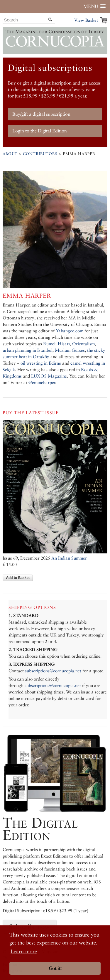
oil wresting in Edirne (41, 363)
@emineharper (42, 382)
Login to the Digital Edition (40, 131)
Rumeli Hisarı (56, 344)
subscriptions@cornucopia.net (53, 671)
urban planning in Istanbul (28, 350)
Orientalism (83, 344)
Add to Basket (18, 578)
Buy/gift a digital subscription (41, 114)
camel (76, 363)
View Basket (86, 20)
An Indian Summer (69, 558)
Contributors (40, 154)
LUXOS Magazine (49, 376)
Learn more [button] (24, 951)
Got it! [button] (55, 968)
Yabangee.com (70, 331)
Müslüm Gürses (70, 350)
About (10, 154)
